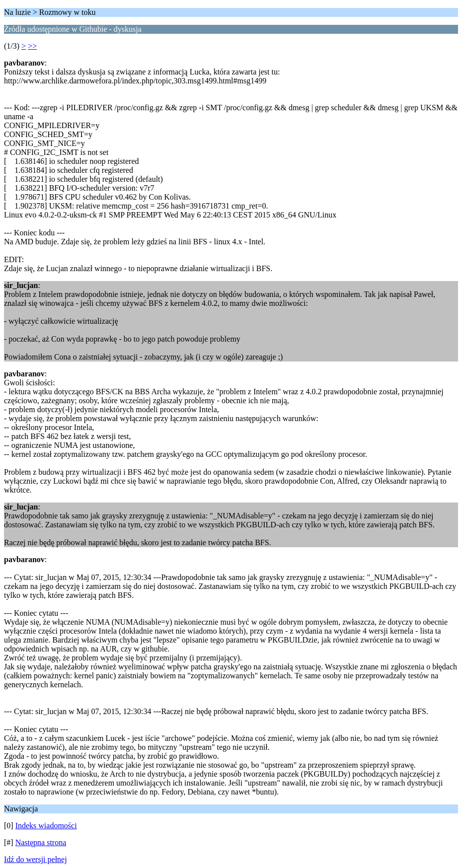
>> (32, 46)
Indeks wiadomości (46, 826)
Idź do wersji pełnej (36, 859)
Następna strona (41, 842)
